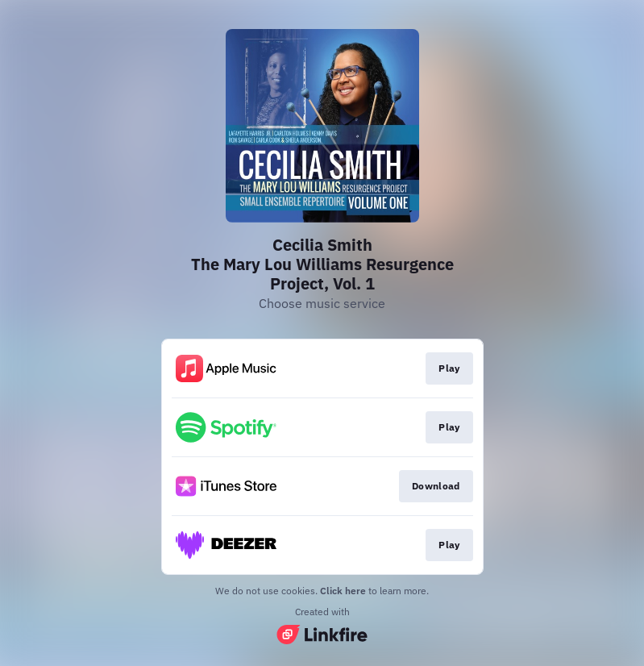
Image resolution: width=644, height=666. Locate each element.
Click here (343, 591)
